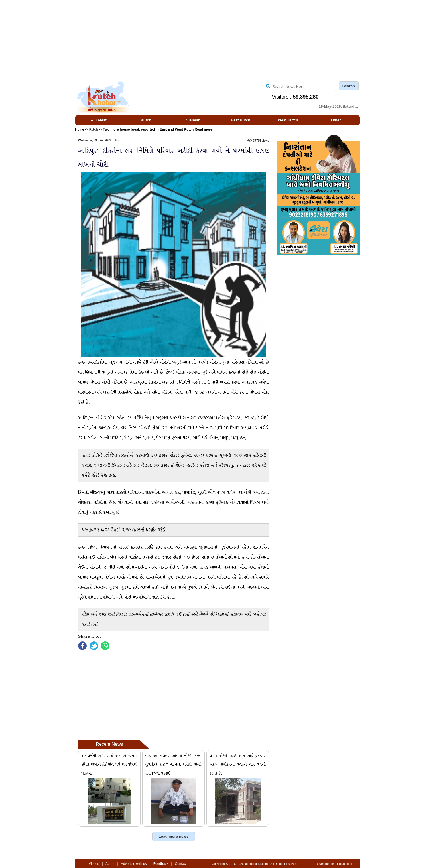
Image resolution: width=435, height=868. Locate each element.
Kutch (146, 120)
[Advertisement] (218, 40)
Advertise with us (134, 864)
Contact (181, 864)
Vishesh (193, 120)
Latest (99, 120)
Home (80, 129)
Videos (94, 864)
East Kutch (241, 120)
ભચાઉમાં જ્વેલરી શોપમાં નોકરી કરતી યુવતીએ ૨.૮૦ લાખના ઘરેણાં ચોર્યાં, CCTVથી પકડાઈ (173, 765)
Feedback (161, 864)
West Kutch (288, 120)
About (110, 864)
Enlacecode (345, 864)
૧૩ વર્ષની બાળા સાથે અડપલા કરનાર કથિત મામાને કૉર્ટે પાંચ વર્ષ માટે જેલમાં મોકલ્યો (109, 765)
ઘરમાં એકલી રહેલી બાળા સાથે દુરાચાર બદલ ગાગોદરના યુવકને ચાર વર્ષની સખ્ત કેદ (238, 765)
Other (336, 120)
